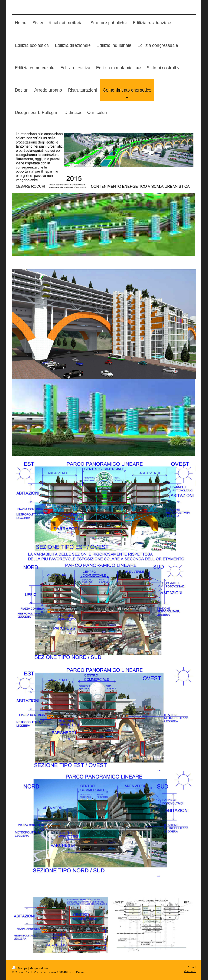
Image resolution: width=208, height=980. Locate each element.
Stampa (20, 968)
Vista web (190, 971)
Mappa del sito (39, 968)
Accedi (192, 967)
